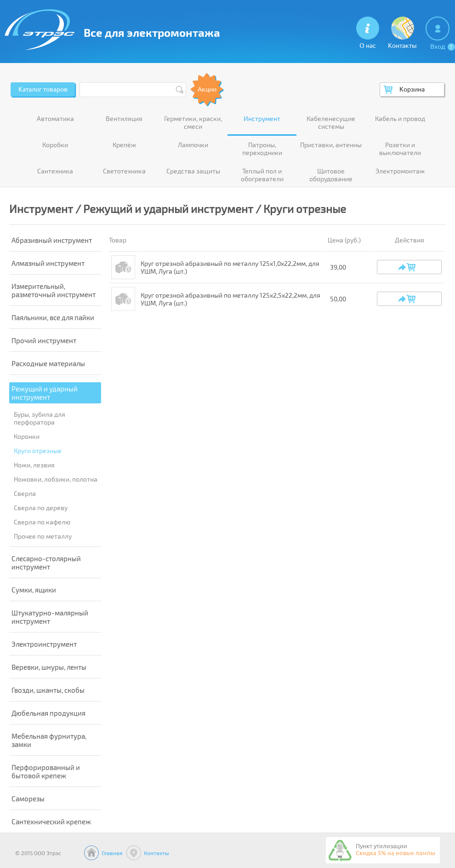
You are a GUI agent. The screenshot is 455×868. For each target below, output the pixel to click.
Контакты (156, 853)
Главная (112, 853)
